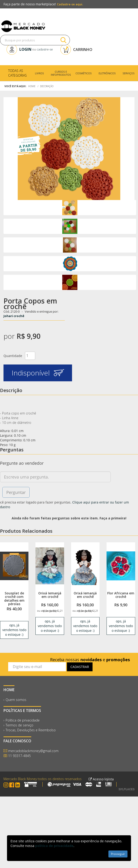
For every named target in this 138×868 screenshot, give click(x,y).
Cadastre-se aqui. (70, 4)
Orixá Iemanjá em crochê (50, 595)
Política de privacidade (23, 720)
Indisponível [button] (38, 373)
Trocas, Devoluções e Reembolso (31, 730)
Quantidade (13, 356)
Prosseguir (118, 854)
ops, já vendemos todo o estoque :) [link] (14, 630)
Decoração (47, 86)
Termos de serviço (19, 725)
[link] (14, 566)
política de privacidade (54, 846)
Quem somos (16, 700)
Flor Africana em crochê (121, 595)
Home (32, 86)
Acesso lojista (101, 779)
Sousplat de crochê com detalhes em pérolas (14, 598)
